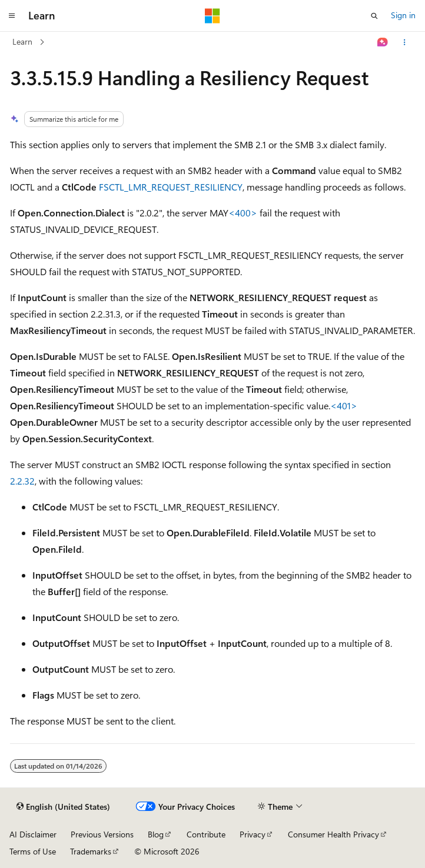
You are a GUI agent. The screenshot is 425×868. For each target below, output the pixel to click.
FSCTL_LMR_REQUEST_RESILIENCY (171, 187)
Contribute (206, 834)
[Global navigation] (12, 16)
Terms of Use (33, 851)
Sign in (403, 15)
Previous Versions (102, 834)
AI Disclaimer (33, 834)
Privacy (253, 834)
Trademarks (91, 851)
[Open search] (374, 16)
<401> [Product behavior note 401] (344, 405)
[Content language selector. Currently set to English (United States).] (63, 807)
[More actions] (405, 42)
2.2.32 (22, 481)
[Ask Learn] (383, 42)
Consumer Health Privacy (333, 834)
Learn (22, 41)
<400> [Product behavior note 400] (243, 213)
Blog (156, 834)
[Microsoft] (213, 16)
